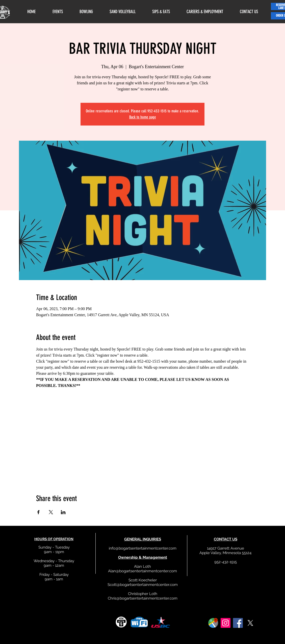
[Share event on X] (51, 512)
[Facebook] (238, 623)
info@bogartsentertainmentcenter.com (143, 548)
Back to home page (143, 117)
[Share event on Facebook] (38, 512)
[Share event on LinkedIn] (63, 512)
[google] (213, 623)
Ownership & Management (143, 557)
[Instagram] (226, 623)
